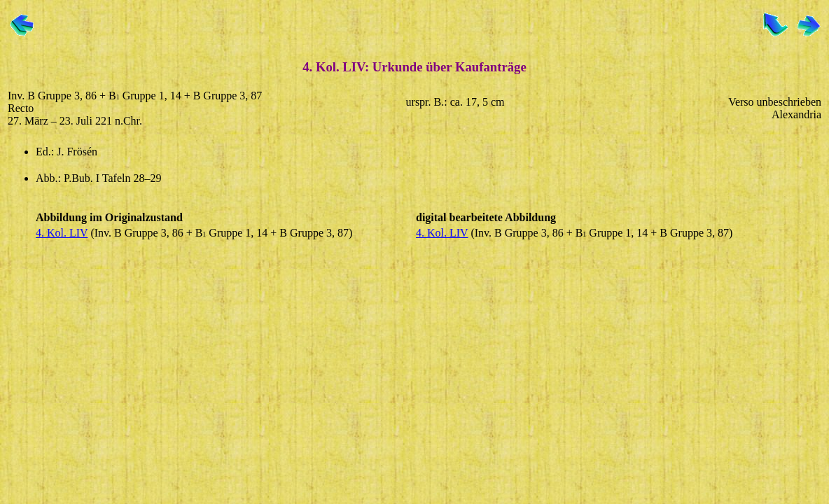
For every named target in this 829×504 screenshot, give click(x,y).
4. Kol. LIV (62, 233)
